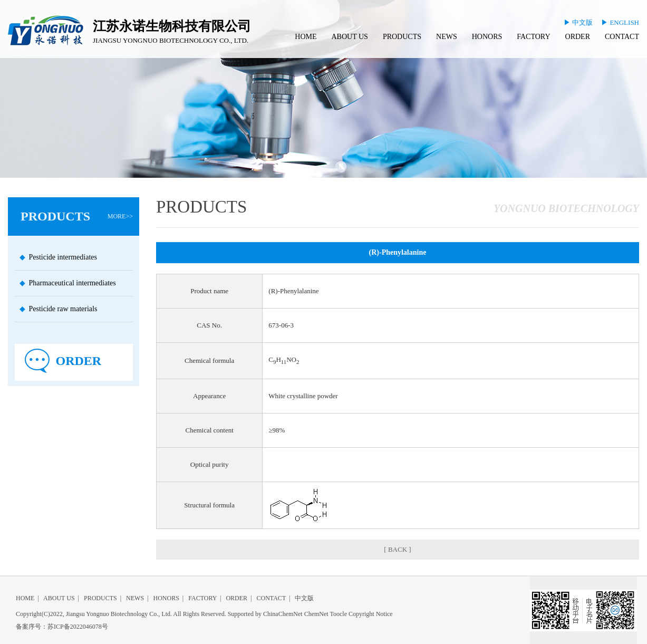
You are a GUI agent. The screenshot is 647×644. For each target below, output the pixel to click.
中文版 (304, 598)
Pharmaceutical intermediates (73, 283)
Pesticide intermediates (63, 257)
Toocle (338, 614)
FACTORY (533, 37)
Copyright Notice (371, 614)
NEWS (447, 37)
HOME (306, 37)
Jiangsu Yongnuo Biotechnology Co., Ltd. (119, 614)
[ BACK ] (397, 549)
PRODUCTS (402, 37)
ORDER (578, 37)
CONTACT (622, 37)
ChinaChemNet (283, 614)
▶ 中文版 (578, 22)
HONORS (487, 37)
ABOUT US (350, 37)
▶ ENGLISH (620, 22)
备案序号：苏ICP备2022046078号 (62, 627)
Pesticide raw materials (63, 309)
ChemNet (316, 614)
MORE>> (120, 216)
